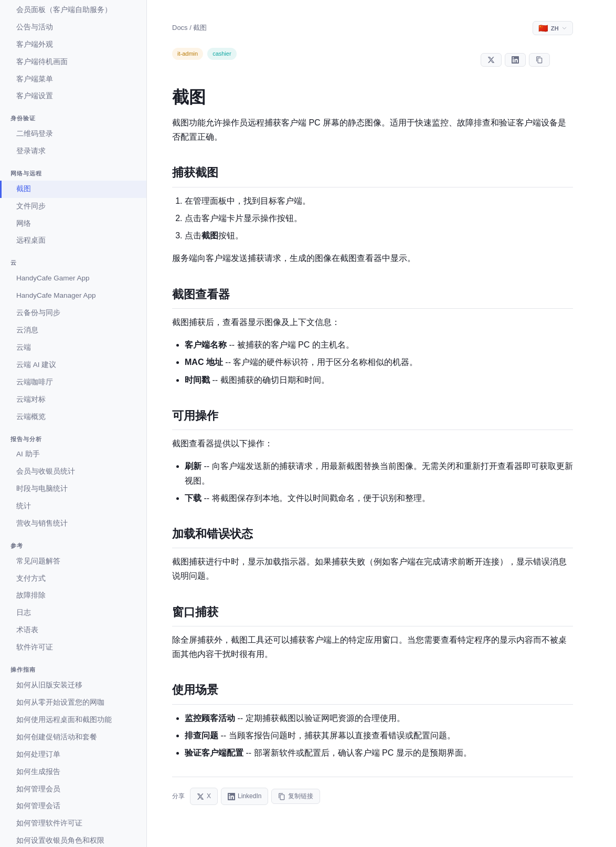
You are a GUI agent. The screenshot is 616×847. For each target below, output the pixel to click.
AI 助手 (28, 454)
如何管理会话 (38, 806)
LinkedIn (245, 796)
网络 (24, 223)
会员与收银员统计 (46, 471)
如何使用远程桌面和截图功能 (64, 720)
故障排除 (31, 595)
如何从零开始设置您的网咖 (60, 702)
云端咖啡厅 (35, 382)
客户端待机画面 (42, 62)
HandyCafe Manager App (56, 295)
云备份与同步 (38, 313)
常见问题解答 (38, 561)
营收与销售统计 (42, 523)
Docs (180, 28)
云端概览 (31, 417)
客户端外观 (35, 44)
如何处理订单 (38, 754)
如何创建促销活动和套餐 (57, 737)
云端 (24, 347)
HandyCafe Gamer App (53, 278)
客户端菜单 (35, 79)
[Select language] (553, 28)
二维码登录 (35, 134)
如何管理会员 (38, 789)
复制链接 (296, 796)
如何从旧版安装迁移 (49, 685)
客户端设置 (35, 96)
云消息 (27, 330)
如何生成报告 (38, 772)
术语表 (27, 630)
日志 (24, 613)
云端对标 (31, 399)
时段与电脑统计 (42, 489)
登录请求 (31, 151)
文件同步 (31, 206)
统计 (24, 506)
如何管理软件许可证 (49, 823)
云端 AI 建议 (36, 365)
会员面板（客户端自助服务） (64, 10)
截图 (24, 189)
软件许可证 (35, 647)
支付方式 (31, 578)
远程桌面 (31, 240)
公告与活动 (35, 27)
